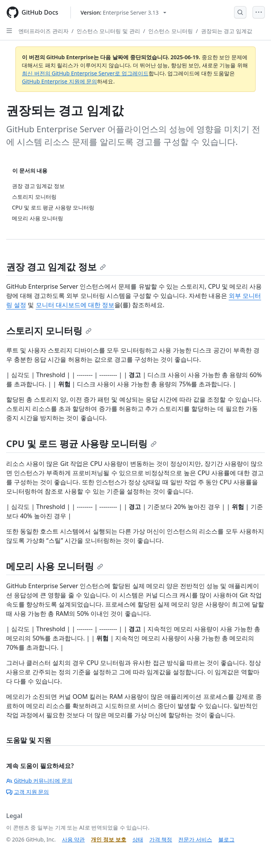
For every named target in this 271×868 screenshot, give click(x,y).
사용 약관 (74, 839)
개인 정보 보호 (108, 839)
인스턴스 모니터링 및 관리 (108, 31)
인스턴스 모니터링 (171, 31)
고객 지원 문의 (28, 792)
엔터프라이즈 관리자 (43, 31)
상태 (138, 839)
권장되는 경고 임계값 (227, 31)
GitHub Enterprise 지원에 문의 (59, 81)
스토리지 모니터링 (49, 330)
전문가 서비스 (195, 839)
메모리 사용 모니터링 (55, 566)
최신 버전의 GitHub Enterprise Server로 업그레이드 (85, 73)
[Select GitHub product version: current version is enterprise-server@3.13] (123, 12)
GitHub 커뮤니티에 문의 (39, 781)
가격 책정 (161, 839)
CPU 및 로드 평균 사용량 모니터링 (81, 443)
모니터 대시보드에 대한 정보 (75, 305)
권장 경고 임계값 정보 (56, 267)
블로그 (226, 839)
